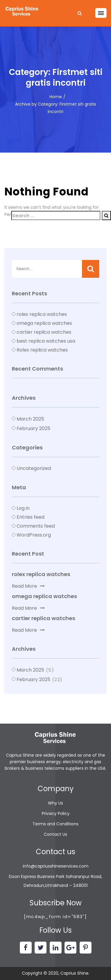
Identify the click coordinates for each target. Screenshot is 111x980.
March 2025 (30, 419)
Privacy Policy (56, 813)
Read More (28, 586)
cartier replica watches (44, 332)
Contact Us (55, 834)
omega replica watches (44, 323)
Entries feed (30, 517)
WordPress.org (34, 535)
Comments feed (36, 526)
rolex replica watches (42, 314)
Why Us (55, 803)
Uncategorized (34, 468)
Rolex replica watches (42, 350)
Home (56, 97)
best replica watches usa (46, 341)
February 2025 (33, 428)
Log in (23, 508)
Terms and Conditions (55, 824)
